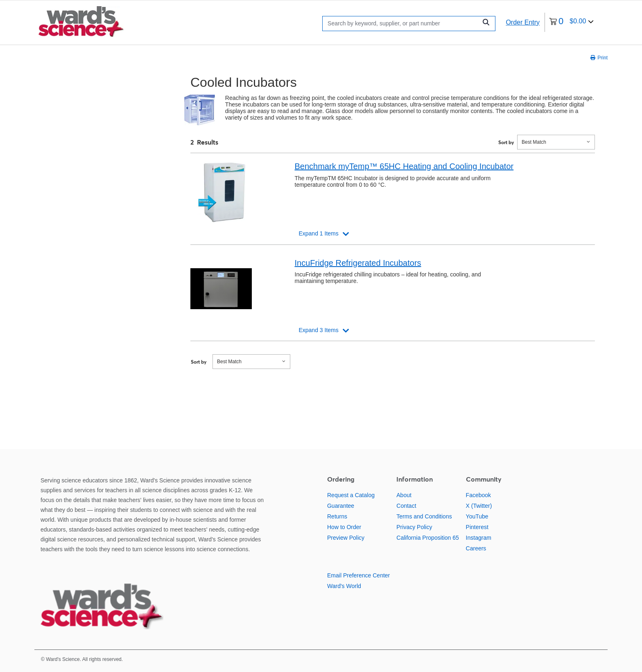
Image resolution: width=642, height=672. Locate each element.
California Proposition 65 (428, 538)
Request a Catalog (351, 495)
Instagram (479, 538)
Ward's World (344, 586)
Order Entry (523, 22)
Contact (406, 506)
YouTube (477, 516)
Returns (337, 516)
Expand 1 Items (318, 233)
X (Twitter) (479, 506)
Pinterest (477, 527)
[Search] (402, 24)
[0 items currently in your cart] (571, 22)
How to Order (344, 527)
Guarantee (341, 506)
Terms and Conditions (424, 516)
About (404, 495)
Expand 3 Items (318, 330)
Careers (476, 548)
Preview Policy (346, 538)
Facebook (478, 495)
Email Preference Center (358, 575)
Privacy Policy (414, 527)
